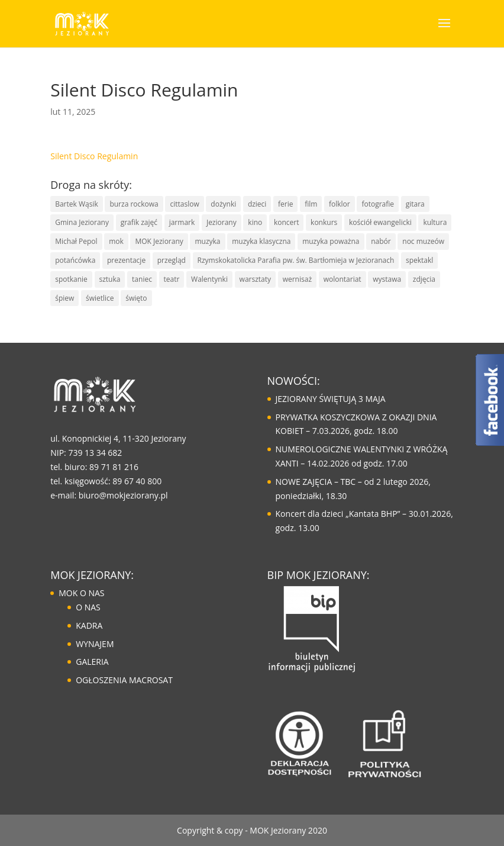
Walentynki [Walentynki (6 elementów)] (209, 279)
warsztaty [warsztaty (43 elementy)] (255, 279)
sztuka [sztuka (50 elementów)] (110, 279)
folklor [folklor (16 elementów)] (340, 204)
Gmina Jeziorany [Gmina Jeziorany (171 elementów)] (82, 222)
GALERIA (92, 662)
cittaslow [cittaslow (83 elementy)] (184, 204)
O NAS (88, 607)
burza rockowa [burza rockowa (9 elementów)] (134, 204)
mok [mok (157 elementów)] (116, 241)
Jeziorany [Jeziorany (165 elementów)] (222, 222)
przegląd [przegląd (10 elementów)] (172, 260)
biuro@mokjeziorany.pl (123, 495)
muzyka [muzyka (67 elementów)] (207, 241)
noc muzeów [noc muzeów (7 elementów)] (423, 241)
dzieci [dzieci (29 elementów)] (257, 204)
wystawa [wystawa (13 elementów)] (387, 279)
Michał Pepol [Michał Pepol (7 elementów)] (76, 241)
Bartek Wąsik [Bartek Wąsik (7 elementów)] (77, 204)
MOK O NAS (81, 593)
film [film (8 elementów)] (311, 204)
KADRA (89, 625)
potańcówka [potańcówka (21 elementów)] (75, 260)
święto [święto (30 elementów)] (136, 298)
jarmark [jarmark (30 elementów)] (182, 222)
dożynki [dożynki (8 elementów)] (223, 204)
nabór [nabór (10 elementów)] (381, 241)
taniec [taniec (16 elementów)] (142, 279)
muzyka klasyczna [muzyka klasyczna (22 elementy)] (261, 241)
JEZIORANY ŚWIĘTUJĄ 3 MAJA (331, 399)
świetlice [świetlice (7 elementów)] (100, 298)
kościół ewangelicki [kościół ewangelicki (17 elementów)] (380, 222)
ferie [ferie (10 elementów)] (285, 204)
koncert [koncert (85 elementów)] (287, 222)
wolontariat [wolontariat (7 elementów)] (343, 279)
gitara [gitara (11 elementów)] (415, 204)
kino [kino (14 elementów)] (255, 222)
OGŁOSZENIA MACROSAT (124, 680)
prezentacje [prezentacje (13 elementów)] (126, 260)
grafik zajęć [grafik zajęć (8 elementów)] (139, 222)
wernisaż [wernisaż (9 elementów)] (297, 279)
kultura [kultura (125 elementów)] (435, 222)
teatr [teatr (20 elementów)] (172, 279)
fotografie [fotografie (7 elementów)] (378, 204)
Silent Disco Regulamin (94, 156)
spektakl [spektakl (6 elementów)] (419, 260)
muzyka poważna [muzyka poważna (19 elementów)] (331, 241)
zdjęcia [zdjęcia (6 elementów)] (424, 279)
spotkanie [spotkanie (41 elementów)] (71, 279)
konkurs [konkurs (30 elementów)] (324, 222)
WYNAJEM (95, 644)
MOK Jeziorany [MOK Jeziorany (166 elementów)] (159, 241)
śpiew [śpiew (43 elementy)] (64, 298)
